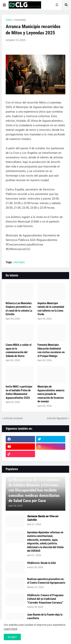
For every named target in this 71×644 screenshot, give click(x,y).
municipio (20, 20)
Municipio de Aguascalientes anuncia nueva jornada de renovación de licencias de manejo (51, 394)
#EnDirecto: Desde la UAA (41, 563)
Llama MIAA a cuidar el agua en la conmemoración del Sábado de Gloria (19, 350)
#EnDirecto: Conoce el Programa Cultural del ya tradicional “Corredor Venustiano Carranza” (45, 599)
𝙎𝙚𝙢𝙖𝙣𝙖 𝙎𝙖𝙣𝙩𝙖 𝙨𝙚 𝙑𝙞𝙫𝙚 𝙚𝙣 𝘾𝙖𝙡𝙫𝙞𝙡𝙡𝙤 (43, 518)
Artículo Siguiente (57, 418)
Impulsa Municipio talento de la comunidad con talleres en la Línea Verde (51, 309)
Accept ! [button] (12, 637)
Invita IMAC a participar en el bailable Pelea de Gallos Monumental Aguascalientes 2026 (19, 392)
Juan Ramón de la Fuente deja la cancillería (45, 616)
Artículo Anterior (13, 418)
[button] (4, 5)
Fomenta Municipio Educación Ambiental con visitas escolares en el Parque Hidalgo (51, 350)
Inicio (9, 20)
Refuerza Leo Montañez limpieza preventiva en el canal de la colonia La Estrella (19, 309)
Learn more (11, 629)
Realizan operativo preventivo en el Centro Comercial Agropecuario (46, 581)
